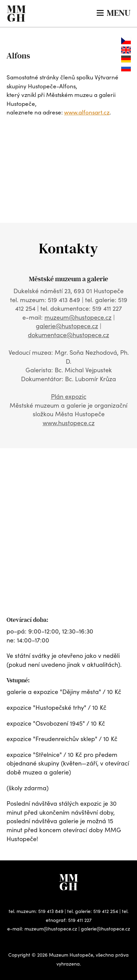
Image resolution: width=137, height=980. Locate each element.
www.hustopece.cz (69, 423)
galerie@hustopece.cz (67, 326)
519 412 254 (106, 911)
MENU (114, 13)
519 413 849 (51, 911)
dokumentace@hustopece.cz (68, 335)
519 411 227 (80, 920)
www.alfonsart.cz (87, 112)
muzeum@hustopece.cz (78, 317)
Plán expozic (69, 396)
